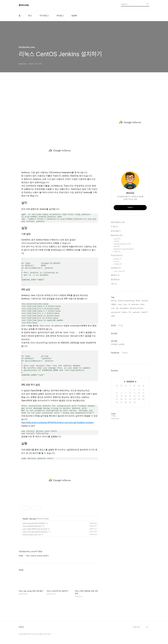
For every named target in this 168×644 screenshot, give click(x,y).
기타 (114, 284)
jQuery (118, 259)
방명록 (74, 16)
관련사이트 (137, 627)
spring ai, (145, 301)
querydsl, (136, 312)
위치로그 (60, 16)
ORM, (113, 316)
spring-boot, (116, 312)
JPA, (117, 308)
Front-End (117, 256)
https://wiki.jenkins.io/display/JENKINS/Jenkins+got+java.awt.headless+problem (58, 423)
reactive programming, (126, 301)
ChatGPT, (145, 312)
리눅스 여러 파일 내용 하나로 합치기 (35, 532)
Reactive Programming (124, 249)
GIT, (130, 312)
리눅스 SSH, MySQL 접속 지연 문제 (35, 529)
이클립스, (114, 304)
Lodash (118, 264)
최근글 (113, 325)
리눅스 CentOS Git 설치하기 (32, 526)
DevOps (25, 519)
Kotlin (117, 252)
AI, (129, 304)
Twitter (125, 353)
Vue (116, 261)
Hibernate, (135, 304)
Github (21, 627)
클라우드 (115, 275)
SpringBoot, (124, 308)
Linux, (125, 304)
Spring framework (122, 244)
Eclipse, (125, 312)
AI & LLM (116, 231)
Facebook (115, 353)
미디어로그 (44, 16)
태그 (30, 16)
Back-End (117, 235)
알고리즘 (115, 280)
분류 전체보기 (118, 222)
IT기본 (115, 227)
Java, (120, 304)
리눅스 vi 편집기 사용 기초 (32, 534)
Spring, (114, 301)
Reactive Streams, (137, 308)
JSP (116, 241)
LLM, (113, 308)
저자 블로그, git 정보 (118, 344)
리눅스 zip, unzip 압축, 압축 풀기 (34, 523)
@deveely (24, 5)
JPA (117, 246)
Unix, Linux (33, 519)
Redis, (138, 301)
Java (117, 239)
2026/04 (130, 382)
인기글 (120, 325)
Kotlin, (142, 304)
